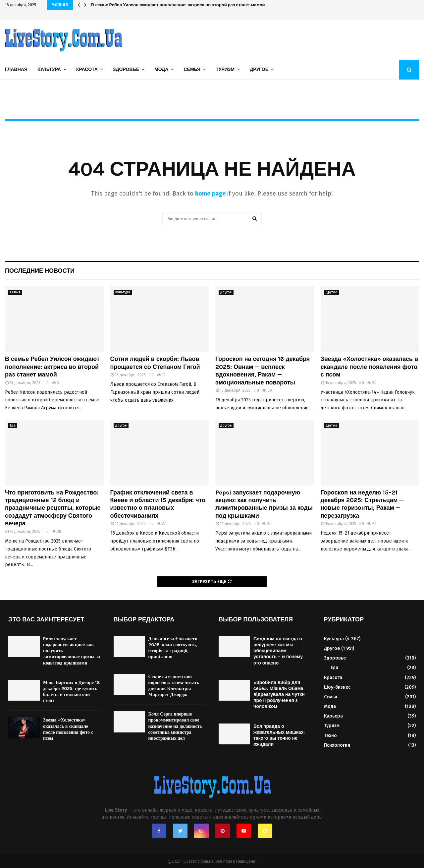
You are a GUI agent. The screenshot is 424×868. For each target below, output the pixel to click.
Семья (192, 69)
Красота (87, 69)
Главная (16, 69)
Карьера (333, 716)
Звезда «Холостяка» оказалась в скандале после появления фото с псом (370, 367)
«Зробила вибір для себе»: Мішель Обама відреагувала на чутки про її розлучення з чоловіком (279, 695)
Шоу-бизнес (337, 687)
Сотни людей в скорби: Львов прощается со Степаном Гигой (155, 363)
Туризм (225, 69)
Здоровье (126, 69)
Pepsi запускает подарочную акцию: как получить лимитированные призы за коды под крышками (264, 504)
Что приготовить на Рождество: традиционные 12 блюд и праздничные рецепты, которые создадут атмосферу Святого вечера (53, 508)
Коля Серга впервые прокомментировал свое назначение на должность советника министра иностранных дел (175, 726)
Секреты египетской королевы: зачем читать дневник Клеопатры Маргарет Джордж (174, 686)
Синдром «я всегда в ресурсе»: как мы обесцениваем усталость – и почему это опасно (278, 651)
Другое (259, 69)
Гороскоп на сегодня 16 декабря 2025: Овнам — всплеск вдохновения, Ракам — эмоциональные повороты (263, 371)
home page (210, 194)
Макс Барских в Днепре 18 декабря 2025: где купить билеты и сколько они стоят (71, 692)
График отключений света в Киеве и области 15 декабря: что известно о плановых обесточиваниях (158, 504)
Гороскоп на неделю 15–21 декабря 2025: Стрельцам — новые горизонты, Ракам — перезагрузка (362, 504)
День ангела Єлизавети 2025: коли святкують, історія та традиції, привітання (173, 648)
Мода (161, 69)
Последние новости (40, 271)
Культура (49, 69)
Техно (330, 736)
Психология (337, 745)
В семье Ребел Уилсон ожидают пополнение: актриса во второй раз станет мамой (178, 5)
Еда (13, 426)
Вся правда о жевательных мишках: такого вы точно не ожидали (279, 735)
